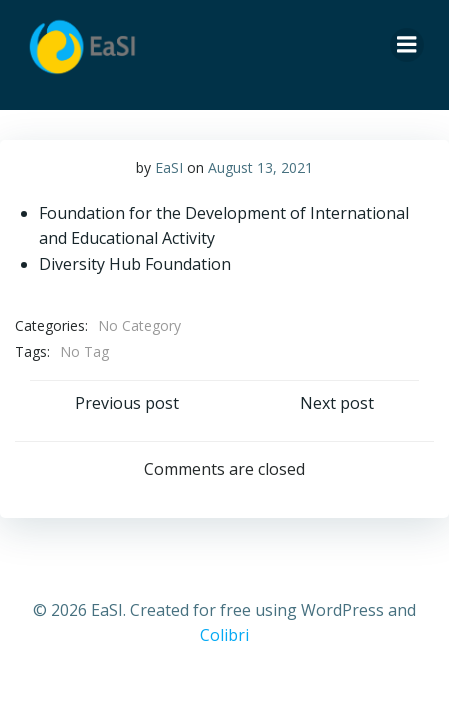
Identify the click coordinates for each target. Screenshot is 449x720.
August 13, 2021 (260, 167)
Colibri (224, 635)
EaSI (169, 167)
